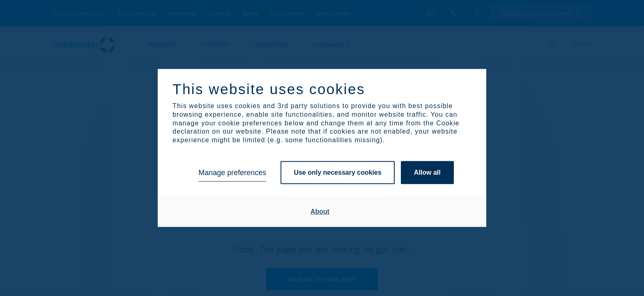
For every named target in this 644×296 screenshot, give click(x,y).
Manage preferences (232, 173)
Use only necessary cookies (337, 172)
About (320, 212)
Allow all (427, 172)
